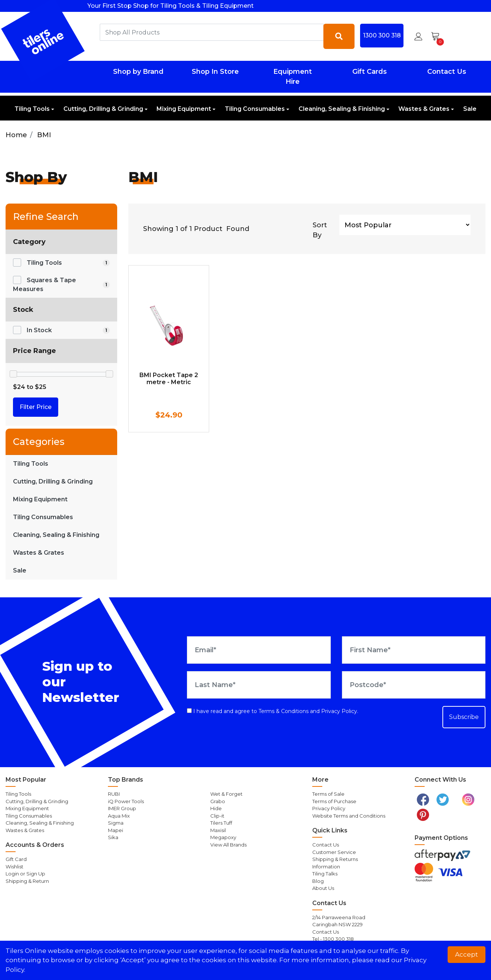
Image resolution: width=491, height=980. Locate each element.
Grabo (218, 801)
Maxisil (218, 830)
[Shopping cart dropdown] (438, 36)
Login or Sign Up (25, 874)
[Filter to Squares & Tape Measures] (61, 285)
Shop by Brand (138, 72)
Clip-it (217, 816)
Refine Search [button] (46, 217)
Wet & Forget (226, 794)
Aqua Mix (119, 816)
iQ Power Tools (126, 801)
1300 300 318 (382, 35)
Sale (470, 109)
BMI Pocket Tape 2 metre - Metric (169, 379)
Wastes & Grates (424, 109)
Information (326, 867)
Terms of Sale (328, 794)
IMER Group (122, 808)
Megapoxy (223, 837)
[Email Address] (259, 650)
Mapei (116, 830)
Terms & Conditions (284, 711)
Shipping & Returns (335, 859)
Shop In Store (215, 72)
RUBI (114, 794)
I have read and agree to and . (273, 711)
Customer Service (334, 852)
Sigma (116, 823)
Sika (113, 837)
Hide (216, 808)
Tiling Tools (32, 109)
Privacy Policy (339, 711)
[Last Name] (259, 685)
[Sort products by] (405, 225)
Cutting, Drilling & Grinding (103, 109)
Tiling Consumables (255, 109)
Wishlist (14, 867)
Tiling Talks (325, 874)
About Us (323, 888)
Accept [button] (467, 954)
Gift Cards (370, 72)
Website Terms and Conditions (349, 816)
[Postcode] (414, 685)
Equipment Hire (293, 77)
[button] (418, 36)
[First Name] (414, 650)
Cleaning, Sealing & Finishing (342, 109)
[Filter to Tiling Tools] (61, 263)
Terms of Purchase (334, 801)
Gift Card (16, 859)
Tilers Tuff (221, 823)
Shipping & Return (27, 881)
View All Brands (228, 845)
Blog (318, 881)
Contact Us (447, 72)
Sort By (320, 230)
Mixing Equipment (184, 109)
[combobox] (212, 32)
